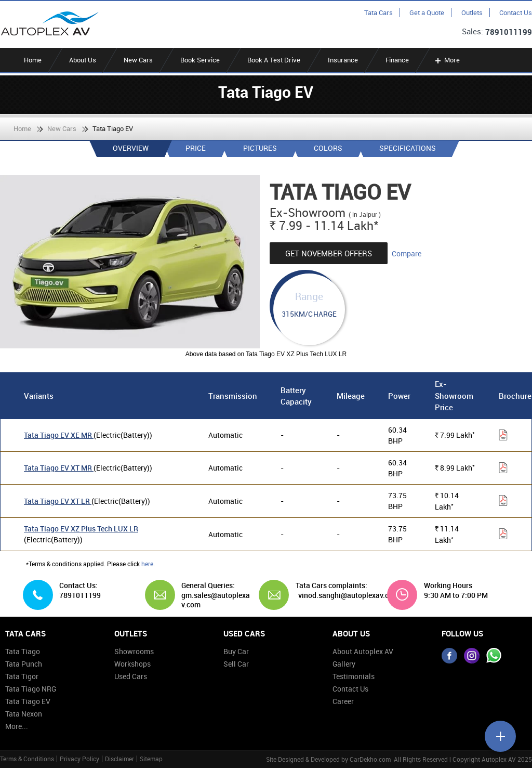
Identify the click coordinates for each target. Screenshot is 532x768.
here (147, 564)
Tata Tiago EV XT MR (59, 468)
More (447, 60)
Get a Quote (427, 12)
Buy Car (236, 651)
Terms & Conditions (27, 759)
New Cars (138, 60)
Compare (407, 253)
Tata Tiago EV (28, 701)
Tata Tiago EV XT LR (58, 501)
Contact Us (516, 12)
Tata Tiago (23, 651)
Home (33, 60)
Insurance (343, 60)
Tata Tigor (22, 676)
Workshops (132, 664)
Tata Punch (24, 664)
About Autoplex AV (363, 651)
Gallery (344, 664)
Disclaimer (119, 759)
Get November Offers (329, 253)
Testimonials (354, 676)
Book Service (200, 60)
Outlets (472, 12)
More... (17, 726)
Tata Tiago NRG (31, 689)
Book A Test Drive (274, 60)
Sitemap (151, 759)
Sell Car (236, 664)
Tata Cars (378, 12)
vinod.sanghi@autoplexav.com (349, 595)
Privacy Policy (79, 759)
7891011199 (509, 32)
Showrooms (134, 651)
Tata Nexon (24, 714)
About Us (83, 60)
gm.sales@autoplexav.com (216, 600)
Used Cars (131, 676)
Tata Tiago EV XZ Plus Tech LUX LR (81, 529)
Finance (397, 60)
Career (343, 701)
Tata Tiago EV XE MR (59, 435)
